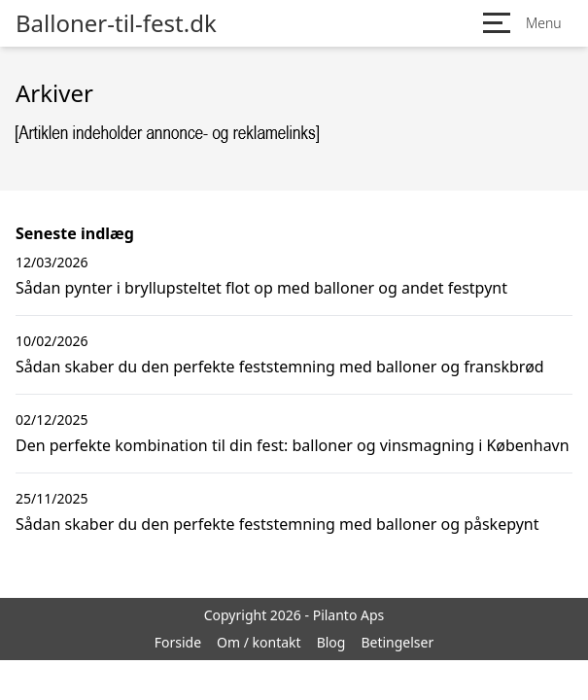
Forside (178, 642)
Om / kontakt (259, 642)
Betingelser (397, 642)
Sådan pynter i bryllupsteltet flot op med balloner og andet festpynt (261, 288)
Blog (331, 642)
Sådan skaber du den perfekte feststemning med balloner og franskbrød (280, 367)
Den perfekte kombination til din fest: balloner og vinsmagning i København (293, 445)
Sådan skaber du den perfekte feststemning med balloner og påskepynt (277, 524)
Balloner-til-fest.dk (116, 23)
